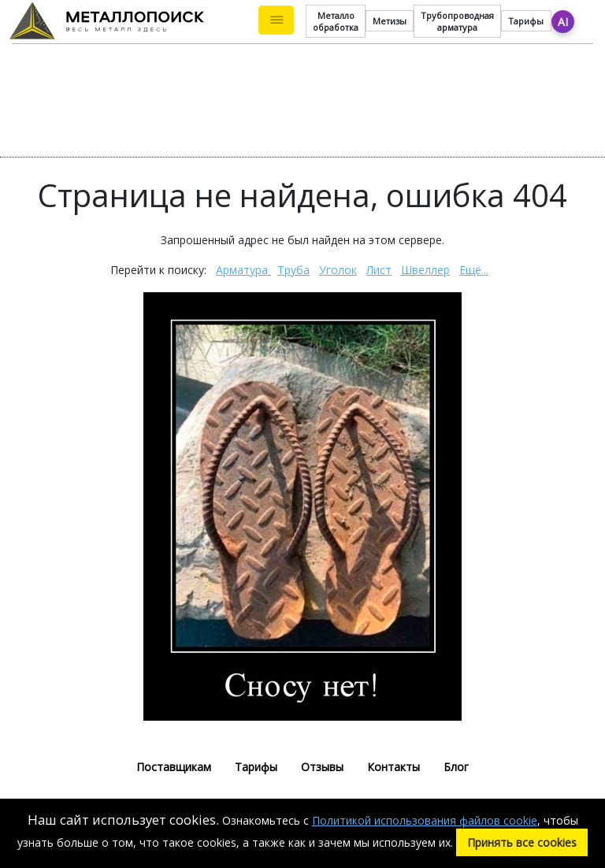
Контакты (393, 767)
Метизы (390, 21)
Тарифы (526, 21)
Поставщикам (174, 767)
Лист (379, 270)
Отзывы (322, 767)
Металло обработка (336, 21)
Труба (293, 270)
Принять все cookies (522, 842)
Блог (456, 767)
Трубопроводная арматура (457, 21)
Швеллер (425, 270)
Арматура (243, 270)
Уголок (338, 270)
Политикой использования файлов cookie (425, 820)
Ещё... (474, 270)
